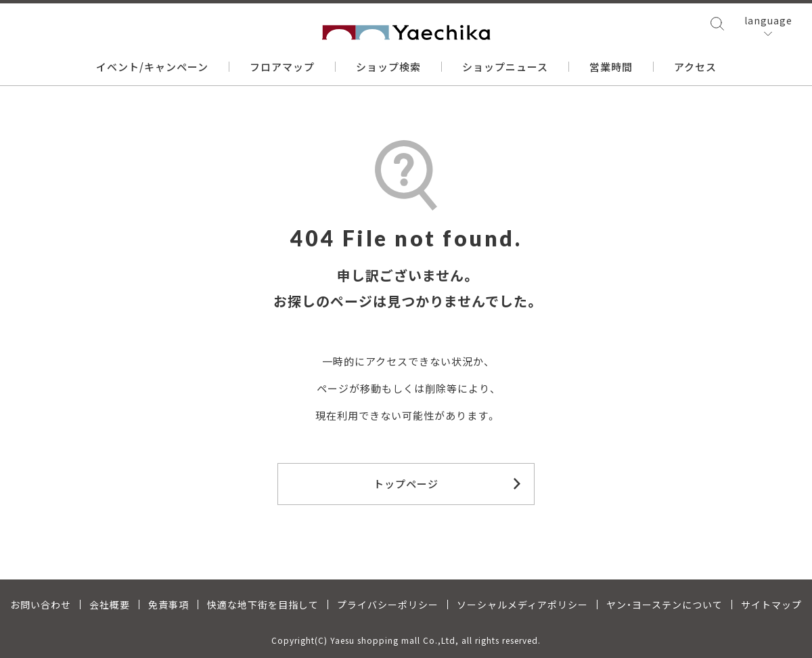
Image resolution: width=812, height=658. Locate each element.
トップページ (406, 484)
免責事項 (168, 605)
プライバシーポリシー (388, 605)
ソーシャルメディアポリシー (522, 605)
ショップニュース (505, 67)
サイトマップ (771, 605)
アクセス (695, 67)
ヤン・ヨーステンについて (664, 605)
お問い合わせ (41, 605)
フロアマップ (282, 67)
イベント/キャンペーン (152, 67)
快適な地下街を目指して (263, 605)
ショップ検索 (388, 67)
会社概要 (110, 605)
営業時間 (611, 67)
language (768, 20)
